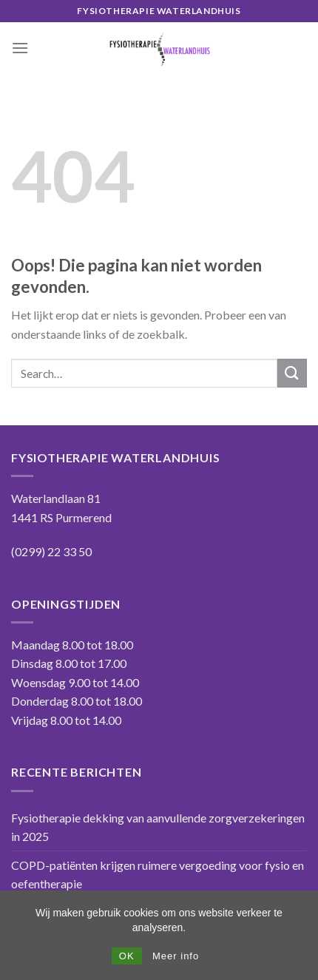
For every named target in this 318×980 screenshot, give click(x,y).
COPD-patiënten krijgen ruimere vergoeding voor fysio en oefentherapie (158, 875)
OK (127, 956)
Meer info (176, 956)
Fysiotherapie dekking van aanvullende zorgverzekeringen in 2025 (158, 827)
